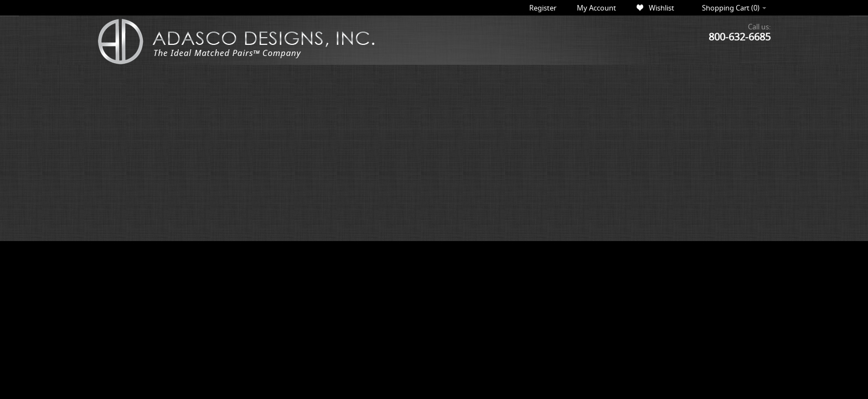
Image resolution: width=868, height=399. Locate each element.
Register (543, 8)
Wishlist (662, 8)
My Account (596, 8)
